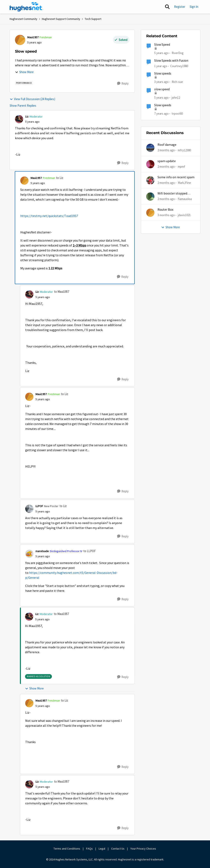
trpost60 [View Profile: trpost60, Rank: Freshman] (177, 113)
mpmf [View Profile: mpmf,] (181, 166)
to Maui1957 (62, 292)
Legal (102, 849)
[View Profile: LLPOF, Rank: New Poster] (29, 509)
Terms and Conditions (67, 849)
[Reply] (123, 84)
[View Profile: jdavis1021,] (150, 213)
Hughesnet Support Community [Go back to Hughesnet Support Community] (61, 19)
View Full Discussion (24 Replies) (32, 99)
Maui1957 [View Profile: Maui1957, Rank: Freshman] (33, 37)
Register (180, 7)
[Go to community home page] (26, 7)
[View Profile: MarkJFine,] (150, 180)
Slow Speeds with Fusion (171, 61)
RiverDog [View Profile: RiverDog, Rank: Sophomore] (178, 53)
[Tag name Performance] (24, 83)
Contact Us (118, 849)
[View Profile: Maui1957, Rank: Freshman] (20, 40)
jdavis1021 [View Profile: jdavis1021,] (184, 215)
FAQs (89, 849)
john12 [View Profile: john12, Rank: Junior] (176, 98)
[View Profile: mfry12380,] (150, 148)
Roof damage (167, 145)
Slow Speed (162, 45)
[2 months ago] (166, 150)
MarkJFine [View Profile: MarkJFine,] (184, 183)
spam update (167, 161)
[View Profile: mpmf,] (150, 164)
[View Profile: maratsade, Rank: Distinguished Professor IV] (29, 554)
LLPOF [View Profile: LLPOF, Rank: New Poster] (39, 506)
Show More (24, 72)
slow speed (162, 89)
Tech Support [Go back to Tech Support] (93, 19)
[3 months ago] (166, 215)
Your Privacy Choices (144, 849)
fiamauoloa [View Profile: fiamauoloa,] (185, 199)
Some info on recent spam (176, 177)
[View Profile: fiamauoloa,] (150, 197)
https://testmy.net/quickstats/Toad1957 (49, 216)
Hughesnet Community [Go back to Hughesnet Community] (23, 19)
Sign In (194, 7)
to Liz (60, 178)
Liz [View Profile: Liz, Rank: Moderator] (27, 116)
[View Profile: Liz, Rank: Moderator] (19, 119)
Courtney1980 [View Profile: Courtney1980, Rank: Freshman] (179, 66)
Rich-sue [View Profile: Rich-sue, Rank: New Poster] (177, 82)
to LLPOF (89, 551)
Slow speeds (163, 73)
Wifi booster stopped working (172, 194)
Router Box (165, 210)
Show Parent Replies (23, 106)
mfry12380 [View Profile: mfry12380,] (184, 150)
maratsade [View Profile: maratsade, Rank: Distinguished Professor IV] (42, 551)
